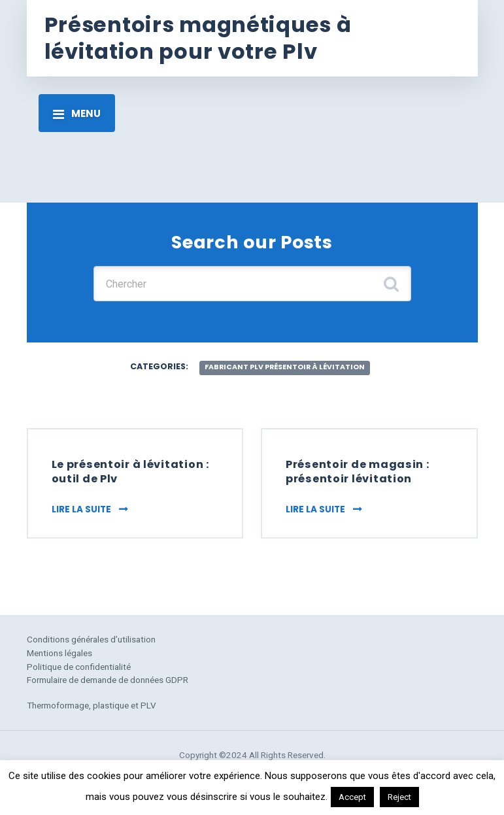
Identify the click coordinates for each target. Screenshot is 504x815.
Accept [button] (352, 797)
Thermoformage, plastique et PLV (92, 705)
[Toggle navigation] (77, 113)
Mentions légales (59, 653)
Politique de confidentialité (79, 667)
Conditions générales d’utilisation (91, 639)
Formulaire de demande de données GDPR (108, 680)
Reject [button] (399, 797)
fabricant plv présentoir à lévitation (285, 367)
